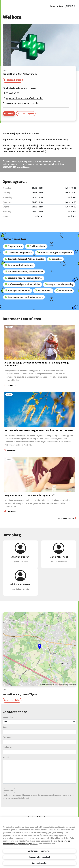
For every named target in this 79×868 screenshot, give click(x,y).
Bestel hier (9, 114)
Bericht (6, 757)
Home (52, 6)
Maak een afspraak (26, 114)
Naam (5, 727)
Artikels (60, 6)
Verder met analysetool (39, 857)
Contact (70, 6)
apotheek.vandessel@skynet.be (25, 98)
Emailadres (7, 747)
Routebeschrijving (13, 80)
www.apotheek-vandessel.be (23, 103)
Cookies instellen (40, 863)
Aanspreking (8, 717)
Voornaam (7, 737)
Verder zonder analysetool (39, 851)
